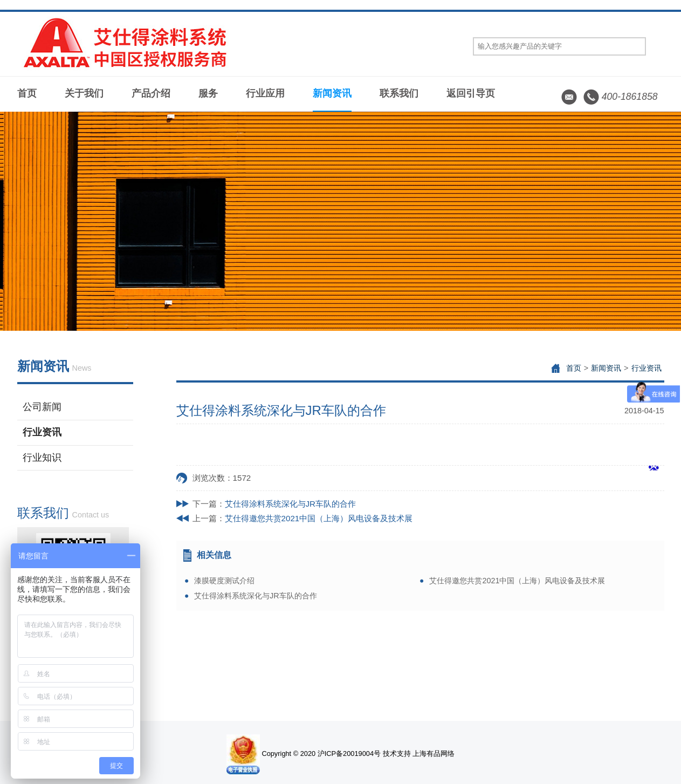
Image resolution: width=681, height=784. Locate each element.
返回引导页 (471, 93)
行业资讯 (42, 432)
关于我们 (84, 93)
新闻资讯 (332, 93)
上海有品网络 (434, 754)
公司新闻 (42, 407)
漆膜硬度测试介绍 (224, 581)
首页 (27, 93)
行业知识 (42, 458)
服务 (208, 93)
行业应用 (265, 93)
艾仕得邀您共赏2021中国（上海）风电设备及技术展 (319, 518)
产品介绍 (151, 93)
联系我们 (399, 93)
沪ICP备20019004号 (349, 754)
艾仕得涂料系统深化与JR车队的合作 (291, 504)
